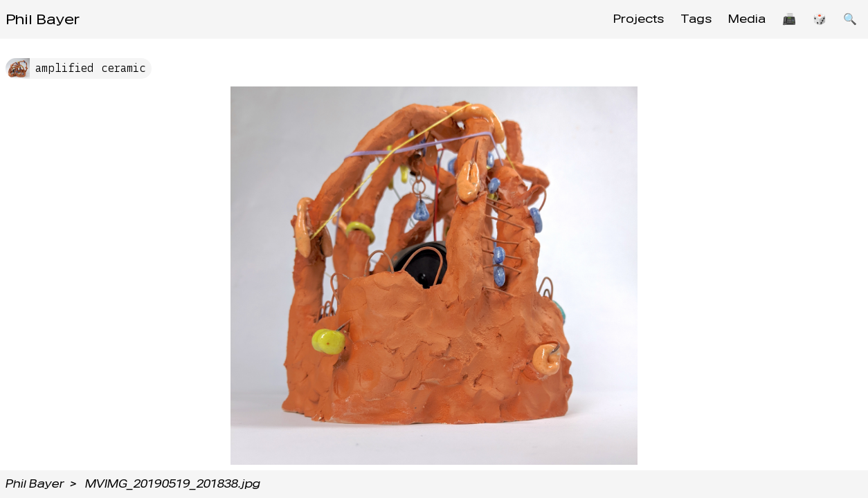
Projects (639, 19)
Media (747, 19)
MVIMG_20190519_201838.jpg (173, 484)
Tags (696, 19)
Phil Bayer (43, 19)
